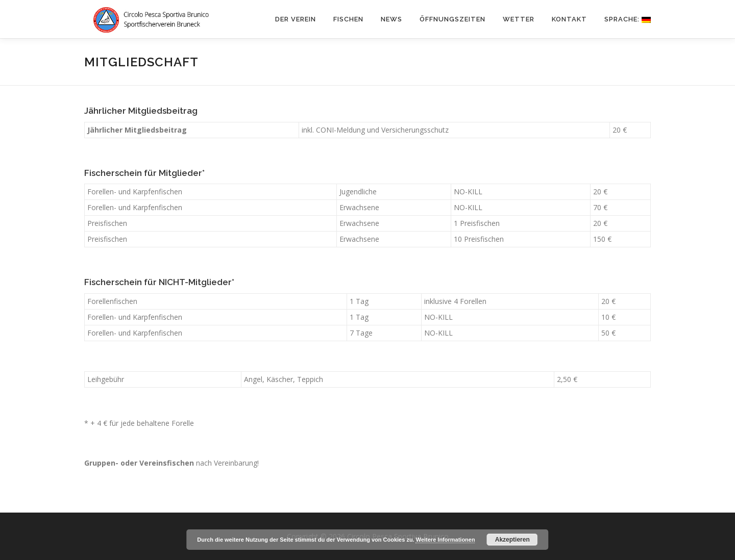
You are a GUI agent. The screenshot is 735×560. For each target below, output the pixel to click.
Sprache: (628, 19)
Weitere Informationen (446, 540)
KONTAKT (569, 19)
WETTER (519, 19)
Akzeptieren (512, 540)
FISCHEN (348, 19)
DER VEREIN (296, 19)
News (391, 19)
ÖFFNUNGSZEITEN (452, 19)
